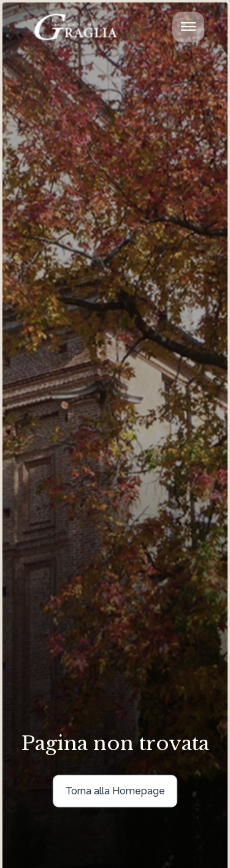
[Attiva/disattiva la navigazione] (188, 27)
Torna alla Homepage (115, 790)
